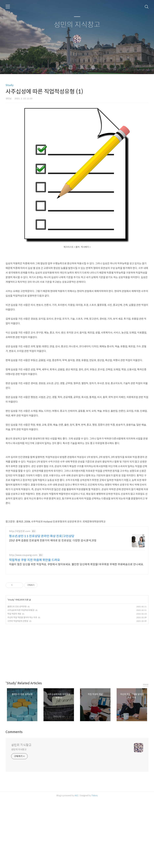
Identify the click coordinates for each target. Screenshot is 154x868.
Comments (14, 800)
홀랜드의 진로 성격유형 (17, 675)
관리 (94, 90)
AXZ (76, 864)
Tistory (95, 864)
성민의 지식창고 (77, 47)
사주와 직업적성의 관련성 (18, 689)
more (146, 753)
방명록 (71, 90)
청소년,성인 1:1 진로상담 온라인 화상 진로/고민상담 (42, 604)
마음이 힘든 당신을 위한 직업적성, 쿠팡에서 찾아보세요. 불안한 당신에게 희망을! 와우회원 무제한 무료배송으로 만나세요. (76, 633)
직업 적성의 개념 (14, 682)
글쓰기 (60, 90)
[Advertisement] (77, 11)
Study (10, 107)
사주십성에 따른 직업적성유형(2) (21, 678)
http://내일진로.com (20, 600)
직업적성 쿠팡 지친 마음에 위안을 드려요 (35, 628)
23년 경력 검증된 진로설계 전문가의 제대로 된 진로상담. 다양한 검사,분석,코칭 (53, 609)
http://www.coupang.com (23, 623)
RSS (83, 90)
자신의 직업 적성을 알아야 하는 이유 (22, 686)
